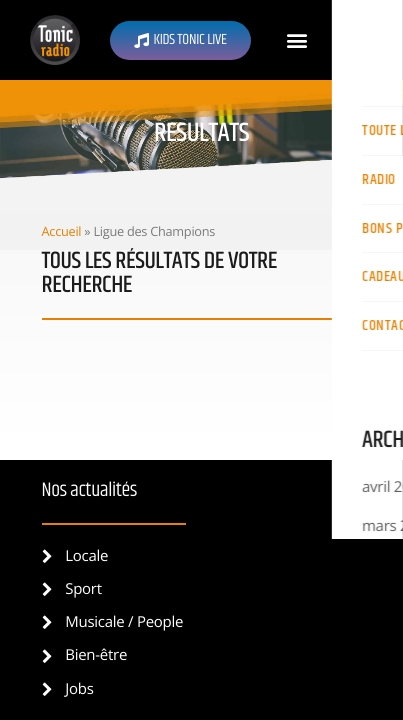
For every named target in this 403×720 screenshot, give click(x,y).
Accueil (62, 231)
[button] (297, 40)
